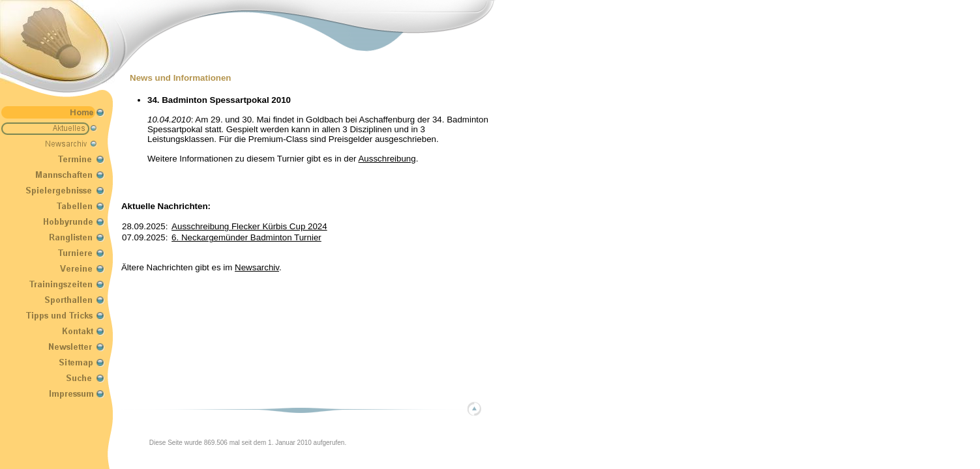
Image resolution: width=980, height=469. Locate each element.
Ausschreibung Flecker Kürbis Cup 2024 (249, 226)
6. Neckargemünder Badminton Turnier (246, 237)
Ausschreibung (387, 159)
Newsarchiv (257, 267)
